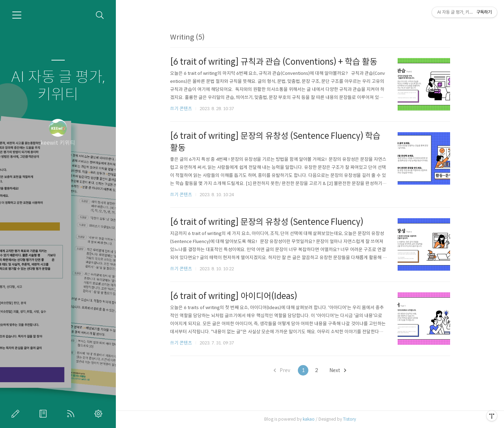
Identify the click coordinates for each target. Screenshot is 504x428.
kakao (309, 419)
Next (338, 370)
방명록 (44, 414)
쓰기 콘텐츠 (181, 109)
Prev (282, 370)
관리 (100, 414)
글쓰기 (17, 414)
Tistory (349, 419)
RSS (72, 414)
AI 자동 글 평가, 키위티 (58, 86)
